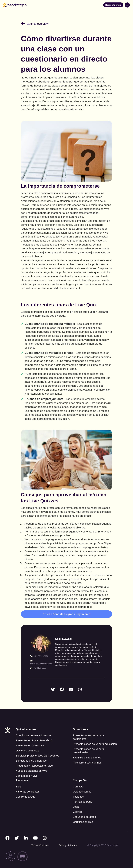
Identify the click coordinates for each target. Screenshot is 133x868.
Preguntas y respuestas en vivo (34, 761)
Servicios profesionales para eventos (37, 751)
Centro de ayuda (26, 792)
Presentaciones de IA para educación (95, 739)
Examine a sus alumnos (87, 753)
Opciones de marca (27, 746)
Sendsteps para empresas (31, 756)
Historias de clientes (28, 787)
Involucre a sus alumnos (87, 758)
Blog (18, 782)
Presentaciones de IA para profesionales (88, 746)
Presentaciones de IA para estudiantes (88, 732)
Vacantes (78, 792)
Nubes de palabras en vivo (31, 766)
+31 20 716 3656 (39, 651)
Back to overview (35, 24)
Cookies (78, 807)
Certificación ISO (83, 817)
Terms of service (40, 840)
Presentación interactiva (30, 741)
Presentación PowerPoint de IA (34, 736)
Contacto (78, 782)
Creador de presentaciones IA (33, 730)
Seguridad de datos (84, 812)
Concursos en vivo (27, 771)
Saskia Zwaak (38, 663)
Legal (76, 802)
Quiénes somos (82, 787)
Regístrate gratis (113, 5)
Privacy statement (68, 840)
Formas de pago (82, 797)
